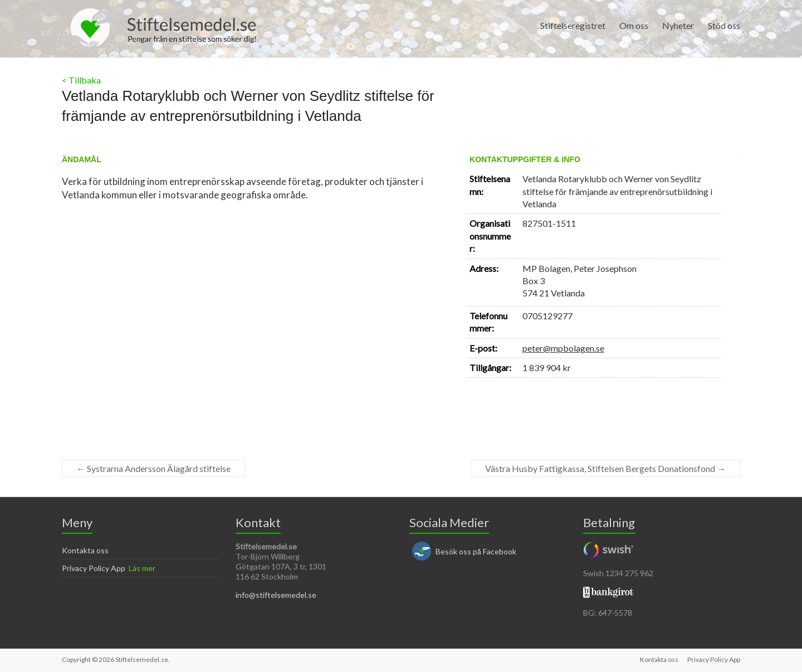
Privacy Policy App (94, 568)
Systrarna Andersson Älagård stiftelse (153, 468)
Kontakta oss (85, 550)
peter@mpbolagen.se (563, 348)
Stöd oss (724, 25)
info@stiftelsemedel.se (276, 595)
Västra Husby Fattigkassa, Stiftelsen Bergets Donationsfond (605, 468)
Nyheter (678, 25)
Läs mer (142, 568)
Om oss (634, 25)
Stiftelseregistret (573, 25)
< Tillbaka (81, 80)
